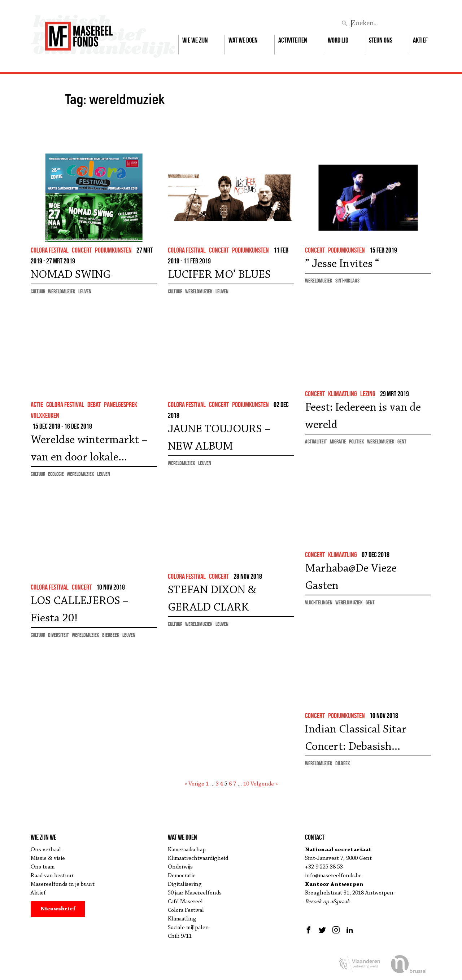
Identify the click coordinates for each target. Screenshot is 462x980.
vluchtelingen (319, 602)
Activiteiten (293, 40)
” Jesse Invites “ (342, 264)
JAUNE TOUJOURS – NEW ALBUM (219, 438)
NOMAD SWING (71, 275)
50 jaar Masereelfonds (195, 893)
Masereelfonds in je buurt (63, 884)
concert (82, 250)
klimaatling (343, 394)
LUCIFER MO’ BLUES (219, 275)
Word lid (338, 40)
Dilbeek (343, 763)
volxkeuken (45, 415)
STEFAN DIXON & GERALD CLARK (212, 599)
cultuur (38, 291)
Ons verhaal (46, 850)
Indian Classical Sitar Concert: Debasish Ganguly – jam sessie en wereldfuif (361, 740)
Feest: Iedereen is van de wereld (363, 416)
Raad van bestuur (52, 876)
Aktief (420, 40)
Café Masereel (185, 902)
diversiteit (58, 635)
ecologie (56, 474)
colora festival (50, 250)
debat (94, 404)
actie (37, 404)
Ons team (43, 867)
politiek (357, 441)
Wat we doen (243, 40)
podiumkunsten (113, 250)
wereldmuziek (62, 291)
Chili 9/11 (180, 936)
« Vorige (194, 784)
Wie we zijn (195, 40)
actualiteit (316, 441)
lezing (368, 394)
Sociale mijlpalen (188, 928)
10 (246, 784)
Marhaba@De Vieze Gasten (351, 577)
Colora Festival (186, 910)
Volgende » (264, 784)
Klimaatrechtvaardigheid (198, 858)
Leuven (85, 291)
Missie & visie (48, 858)
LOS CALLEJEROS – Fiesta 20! (80, 610)
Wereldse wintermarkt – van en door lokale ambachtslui (89, 450)
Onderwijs (180, 867)
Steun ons (381, 40)
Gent (402, 441)
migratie (338, 441)
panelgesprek (121, 404)
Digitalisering (185, 884)
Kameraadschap (187, 850)
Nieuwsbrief (58, 909)
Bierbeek (111, 635)
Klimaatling (182, 919)
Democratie (182, 876)
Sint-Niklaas (347, 281)
